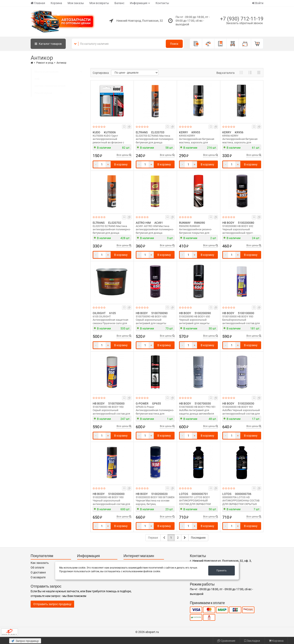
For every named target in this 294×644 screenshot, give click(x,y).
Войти (258, 3)
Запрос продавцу (25, 641)
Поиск (174, 44)
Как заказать (40, 563)
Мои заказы (76, 3)
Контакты (162, 3)
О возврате (38, 577)
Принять (222, 571)
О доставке (38, 572)
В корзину (121, 164)
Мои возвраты (99, 3)
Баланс (119, 3)
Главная (38, 3)
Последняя (198, 538)
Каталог (48, 44)
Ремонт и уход (45, 63)
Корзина (56, 3)
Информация (139, 3)
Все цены (124, 155)
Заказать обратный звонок (244, 23)
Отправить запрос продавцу (52, 604)
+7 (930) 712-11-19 (242, 19)
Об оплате (37, 568)
